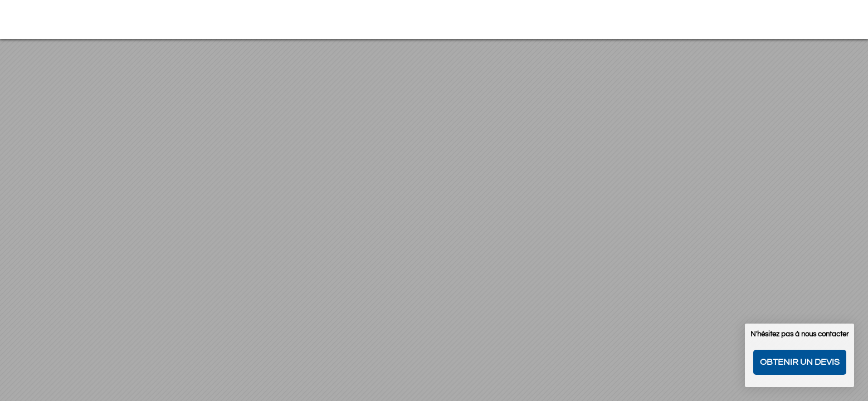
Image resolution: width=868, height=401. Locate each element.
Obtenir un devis (800, 362)
